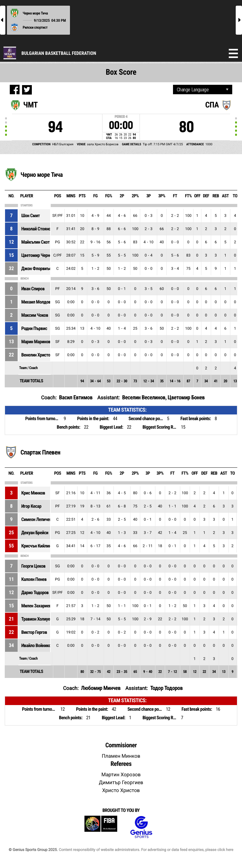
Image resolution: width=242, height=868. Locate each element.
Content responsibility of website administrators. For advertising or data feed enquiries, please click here (146, 850)
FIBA (101, 827)
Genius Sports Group (141, 827)
